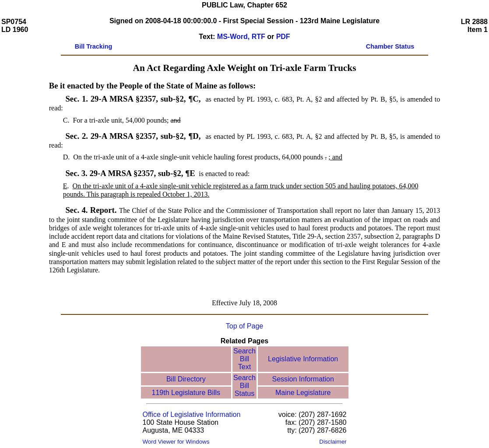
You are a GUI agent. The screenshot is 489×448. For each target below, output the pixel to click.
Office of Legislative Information (192, 414)
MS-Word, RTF (241, 37)
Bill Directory (186, 379)
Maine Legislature (303, 393)
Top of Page (244, 326)
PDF (283, 37)
